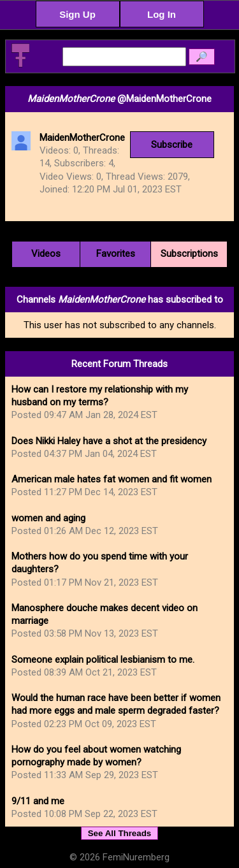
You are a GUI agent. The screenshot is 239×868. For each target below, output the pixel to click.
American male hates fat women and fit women (112, 479)
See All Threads (120, 833)
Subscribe (172, 145)
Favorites (116, 254)
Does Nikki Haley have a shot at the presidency (109, 441)
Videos (46, 254)
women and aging (48, 518)
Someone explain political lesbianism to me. (103, 660)
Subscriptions (189, 254)
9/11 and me (38, 801)
